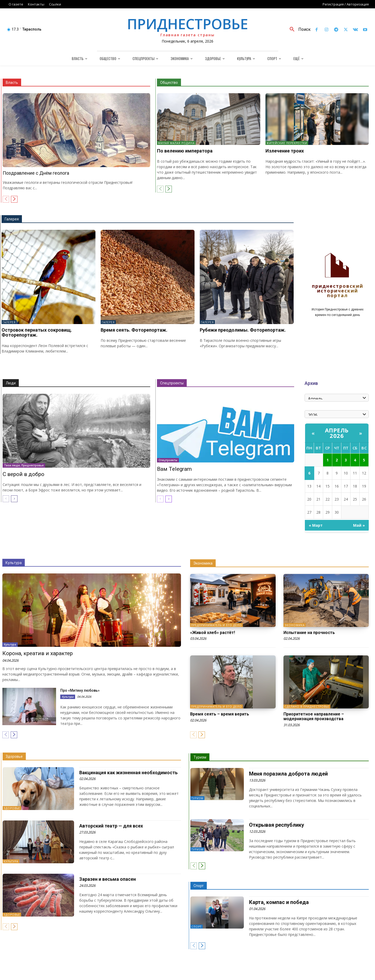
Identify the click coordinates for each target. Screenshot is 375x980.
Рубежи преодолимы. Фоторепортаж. (243, 330)
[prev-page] (6, 199)
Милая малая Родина (176, 143)
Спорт (199, 886)
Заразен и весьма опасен (108, 879)
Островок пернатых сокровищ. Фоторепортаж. (37, 333)
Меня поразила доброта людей (288, 774)
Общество (169, 83)
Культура (14, 563)
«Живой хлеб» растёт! (213, 633)
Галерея (12, 219)
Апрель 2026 (337, 433)
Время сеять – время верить (220, 714)
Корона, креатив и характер (38, 653)
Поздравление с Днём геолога (36, 173)
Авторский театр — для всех (111, 826)
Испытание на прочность (309, 633)
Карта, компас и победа (279, 902)
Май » (359, 525)
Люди (11, 383)
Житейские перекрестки (287, 143)
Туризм (200, 757)
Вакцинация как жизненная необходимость (128, 773)
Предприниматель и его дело (216, 625)
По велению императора (185, 151)
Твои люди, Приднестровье (24, 465)
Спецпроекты (172, 383)
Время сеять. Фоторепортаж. (134, 330)
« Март (316, 525)
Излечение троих (285, 151)
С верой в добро (23, 474)
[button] (298, 30)
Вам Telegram (174, 469)
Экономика (203, 563)
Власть (12, 83)
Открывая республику (277, 825)
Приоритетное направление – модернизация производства (314, 716)
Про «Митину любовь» (80, 690)
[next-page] (14, 199)
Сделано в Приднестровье (307, 707)
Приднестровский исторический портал (338, 291)
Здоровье (14, 756)
